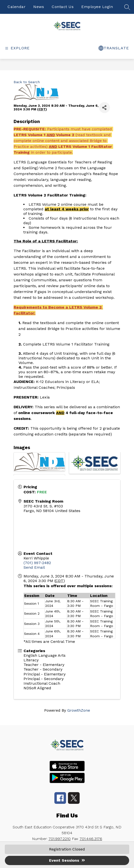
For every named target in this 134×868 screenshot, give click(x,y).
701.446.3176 (91, 839)
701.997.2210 (60, 839)
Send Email (34, 567)
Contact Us (63, 7)
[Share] (105, 108)
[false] (127, 9)
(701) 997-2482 (37, 563)
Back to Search (27, 82)
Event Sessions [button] (67, 860)
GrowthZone (79, 710)
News (39, 7)
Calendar (17, 7)
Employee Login (97, 7)
